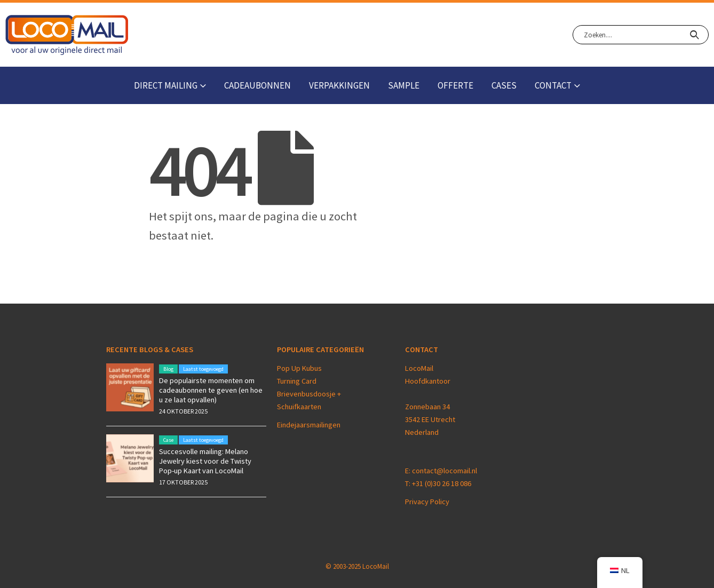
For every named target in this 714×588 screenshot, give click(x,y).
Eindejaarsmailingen (309, 425)
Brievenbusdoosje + (310, 394)
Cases (504, 85)
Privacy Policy (427, 502)
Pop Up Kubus (299, 368)
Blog (168, 369)
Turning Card (297, 381)
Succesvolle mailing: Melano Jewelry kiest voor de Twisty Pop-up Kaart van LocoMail (205, 461)
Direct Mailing (166, 85)
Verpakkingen (339, 85)
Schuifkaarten (299, 407)
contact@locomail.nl (445, 471)
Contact (553, 85)
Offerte (455, 85)
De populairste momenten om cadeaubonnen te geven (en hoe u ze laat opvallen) (211, 390)
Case (168, 440)
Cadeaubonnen (257, 85)
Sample (404, 85)
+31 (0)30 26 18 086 (442, 483)
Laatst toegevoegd (203, 369)
